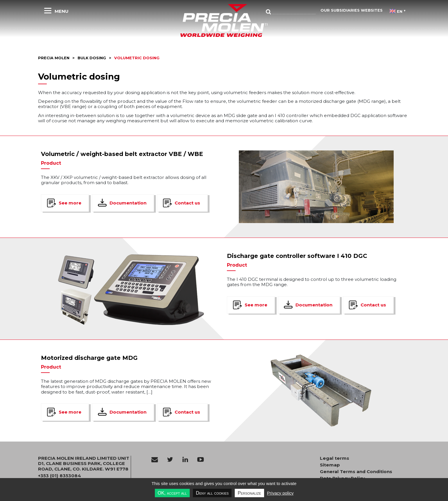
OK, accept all (172, 493)
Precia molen (54, 58)
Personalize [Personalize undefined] (249, 493)
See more (70, 203)
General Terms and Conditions (356, 472)
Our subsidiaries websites (352, 10)
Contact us (187, 203)
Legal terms (335, 458)
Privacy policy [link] (280, 493)
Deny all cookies (212, 493)
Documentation (128, 203)
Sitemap (330, 465)
